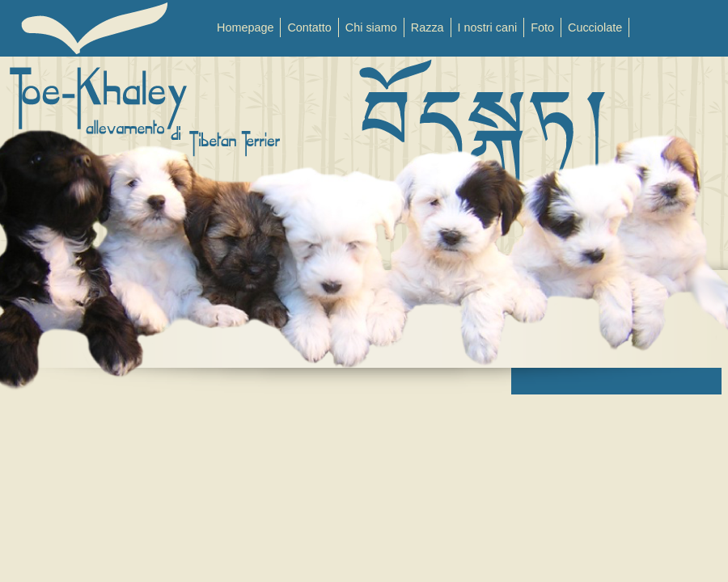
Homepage (245, 27)
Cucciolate (595, 27)
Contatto (309, 27)
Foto (542, 27)
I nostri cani (488, 27)
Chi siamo (371, 27)
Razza (427, 27)
